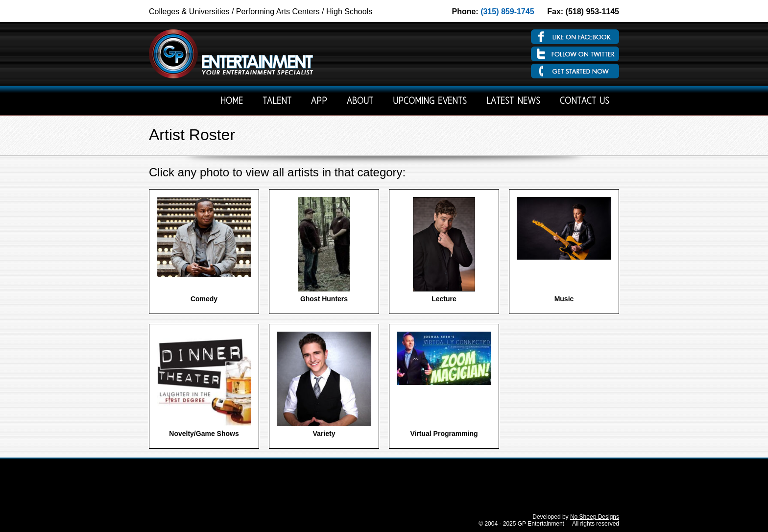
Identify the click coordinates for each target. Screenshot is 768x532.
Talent (277, 102)
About (360, 102)
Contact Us (585, 102)
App (319, 102)
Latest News (513, 102)
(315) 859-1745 (507, 12)
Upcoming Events (430, 102)
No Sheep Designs (595, 517)
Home (232, 102)
